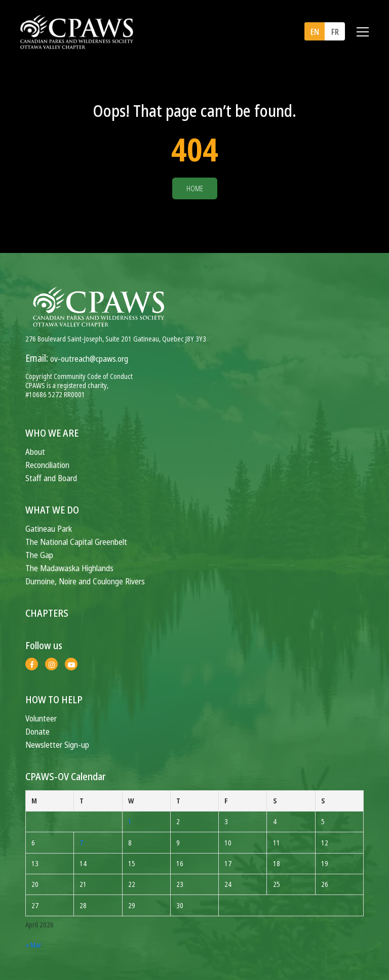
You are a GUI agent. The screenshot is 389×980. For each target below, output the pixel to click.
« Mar (33, 945)
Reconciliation (47, 465)
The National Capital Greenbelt (76, 542)
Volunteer (41, 718)
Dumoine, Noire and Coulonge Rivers (85, 581)
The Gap (39, 555)
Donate (37, 731)
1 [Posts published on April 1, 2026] (130, 821)
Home (195, 188)
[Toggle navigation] (363, 32)
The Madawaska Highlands (69, 568)
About (35, 452)
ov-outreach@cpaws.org (89, 358)
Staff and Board (51, 478)
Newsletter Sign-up (57, 744)
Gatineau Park (49, 528)
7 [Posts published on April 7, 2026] (81, 843)
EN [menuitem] (315, 32)
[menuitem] (315, 31)
